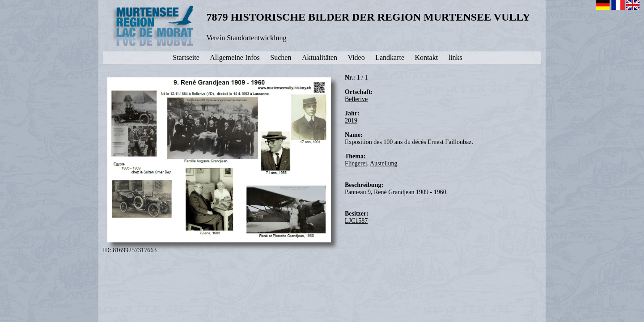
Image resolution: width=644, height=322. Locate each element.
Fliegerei (356, 163)
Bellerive (356, 99)
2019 (351, 121)
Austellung (383, 163)
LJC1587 (356, 221)
